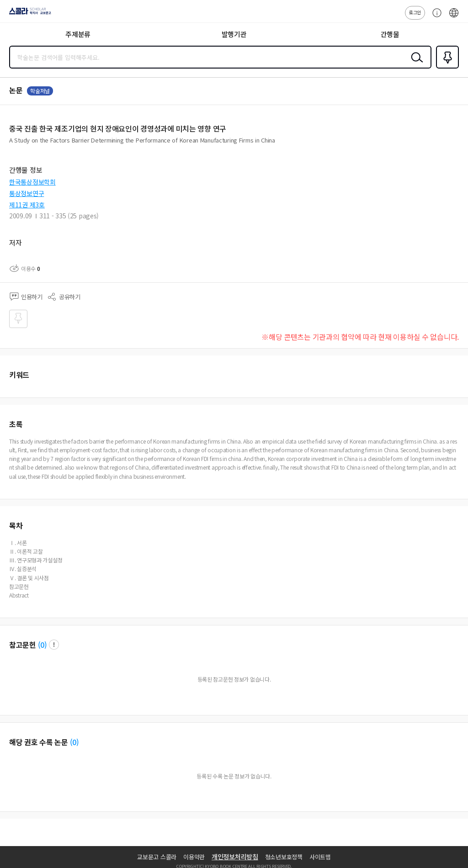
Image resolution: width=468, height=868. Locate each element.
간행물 (390, 34)
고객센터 (435, 17)
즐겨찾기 (446, 68)
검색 (415, 64)
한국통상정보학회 (32, 182)
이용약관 (194, 857)
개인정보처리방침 (235, 857)
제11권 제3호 (27, 205)
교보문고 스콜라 (157, 857)
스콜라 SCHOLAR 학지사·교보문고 (28, 14)
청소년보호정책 (284, 857)
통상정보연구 (27, 193)
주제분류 (78, 34)
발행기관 (234, 34)
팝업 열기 (54, 645)
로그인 (415, 12)
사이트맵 (320, 857)
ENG (454, 17)
